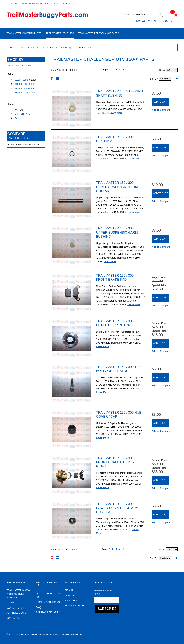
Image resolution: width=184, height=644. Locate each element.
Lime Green (21, 114)
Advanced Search (17, 613)
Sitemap (11, 603)
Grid (57, 78)
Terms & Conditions (48, 602)
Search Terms (15, 608)
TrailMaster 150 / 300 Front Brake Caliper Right (115, 462)
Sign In (69, 590)
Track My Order (75, 606)
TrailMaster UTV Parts (33, 48)
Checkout (69, 3)
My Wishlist (72, 601)
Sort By (154, 79)
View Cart (71, 595)
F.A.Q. (39, 607)
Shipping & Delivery (48, 612)
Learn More (116, 113)
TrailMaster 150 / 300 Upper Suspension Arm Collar (117, 187)
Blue (17, 109)
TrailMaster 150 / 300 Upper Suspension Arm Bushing (117, 232)
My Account (147, 21)
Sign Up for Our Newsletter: (103, 592)
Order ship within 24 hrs (48, 595)
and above (25, 93)
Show (162, 70)
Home (13, 48)
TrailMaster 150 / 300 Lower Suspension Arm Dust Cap (117, 508)
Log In (167, 21)
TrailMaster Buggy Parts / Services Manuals (18, 594)
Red (17, 118)
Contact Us (14, 618)
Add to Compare (161, 110)
